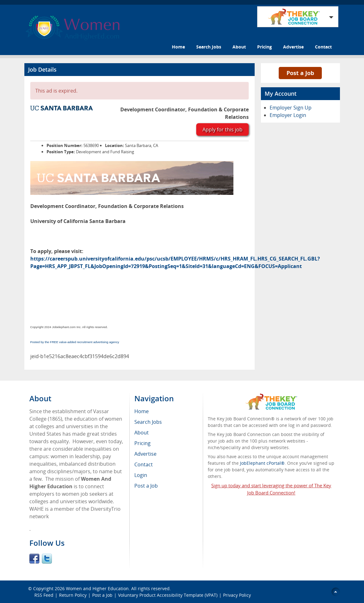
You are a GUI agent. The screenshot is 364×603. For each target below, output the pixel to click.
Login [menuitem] (141, 475)
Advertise (293, 47)
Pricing (264, 47)
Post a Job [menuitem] (146, 486)
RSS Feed (44, 595)
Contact (323, 47)
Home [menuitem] (142, 411)
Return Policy (73, 595)
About (239, 47)
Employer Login (288, 115)
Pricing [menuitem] (142, 443)
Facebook (34, 559)
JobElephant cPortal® (262, 463)
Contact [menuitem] (144, 464)
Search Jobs (209, 47)
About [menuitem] (142, 433)
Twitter (47, 559)
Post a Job (300, 73)
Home (178, 47)
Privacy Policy (238, 595)
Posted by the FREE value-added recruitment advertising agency (75, 342)
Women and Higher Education (97, 588)
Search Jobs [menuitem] (148, 422)
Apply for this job (222, 129)
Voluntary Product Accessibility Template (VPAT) (168, 595)
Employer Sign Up (291, 108)
